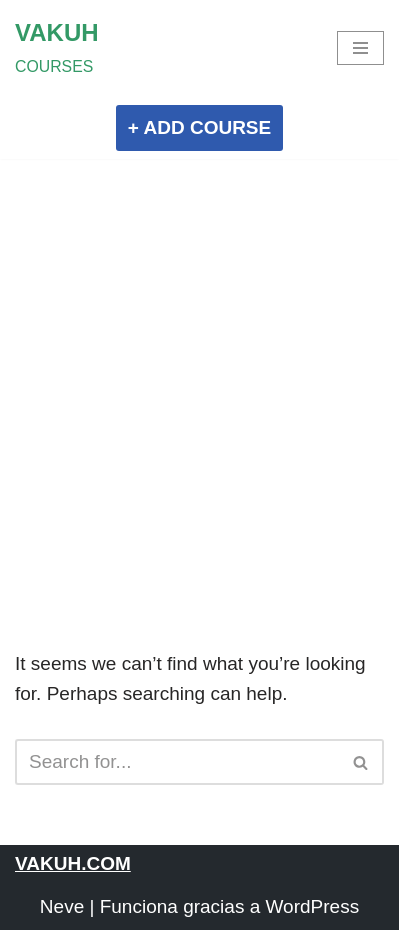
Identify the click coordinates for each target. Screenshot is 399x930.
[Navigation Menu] (360, 48)
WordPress (313, 906)
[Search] (177, 762)
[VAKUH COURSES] (57, 48)
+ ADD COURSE (199, 127)
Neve (62, 906)
